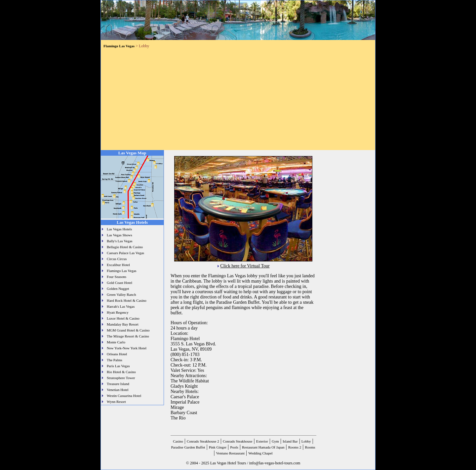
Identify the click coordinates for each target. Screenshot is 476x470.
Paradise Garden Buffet (188, 447)
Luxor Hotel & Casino (123, 318)
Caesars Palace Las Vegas (125, 253)
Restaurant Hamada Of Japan (263, 447)
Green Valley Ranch (121, 294)
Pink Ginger (218, 447)
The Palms (115, 360)
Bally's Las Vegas (120, 241)
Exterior (262, 441)
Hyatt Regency (118, 312)
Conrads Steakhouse (238, 441)
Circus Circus (117, 259)
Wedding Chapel (260, 453)
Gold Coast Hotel (119, 283)
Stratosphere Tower (121, 378)
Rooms (310, 447)
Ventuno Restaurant (230, 453)
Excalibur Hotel (118, 265)
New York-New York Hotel (127, 348)
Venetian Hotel (118, 390)
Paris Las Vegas (118, 366)
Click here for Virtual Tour (245, 266)
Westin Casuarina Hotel (124, 396)
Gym (275, 441)
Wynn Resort (116, 402)
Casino (178, 441)
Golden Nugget (118, 289)
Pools (234, 447)
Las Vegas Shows (119, 235)
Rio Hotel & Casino (121, 372)
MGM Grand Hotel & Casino (128, 330)
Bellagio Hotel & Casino (125, 247)
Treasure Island (118, 384)
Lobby (306, 441)
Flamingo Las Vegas (122, 271)
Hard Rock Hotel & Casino (127, 300)
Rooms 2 (295, 447)
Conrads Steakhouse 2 (203, 441)
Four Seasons (117, 277)
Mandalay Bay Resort (123, 324)
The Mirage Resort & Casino (128, 336)
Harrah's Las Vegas (121, 306)
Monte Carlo (116, 342)
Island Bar (290, 441)
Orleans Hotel (117, 354)
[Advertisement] (238, 98)
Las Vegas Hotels (119, 229)
